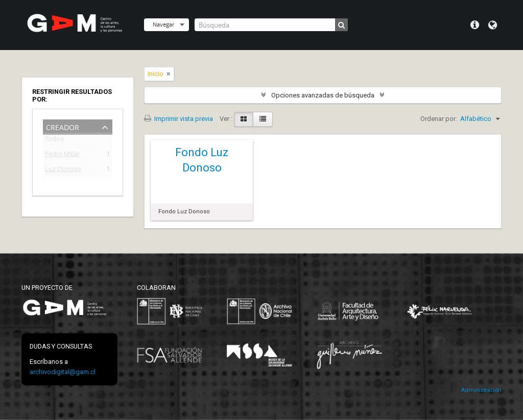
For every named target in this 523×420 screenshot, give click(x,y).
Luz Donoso (63, 170)
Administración (481, 390)
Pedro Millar (62, 155)
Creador (63, 126)
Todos (54, 141)
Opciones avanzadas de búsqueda (323, 95)
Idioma (493, 25)
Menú (475, 25)
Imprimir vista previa (179, 119)
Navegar (163, 24)
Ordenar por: (439, 119)
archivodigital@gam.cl (63, 372)
